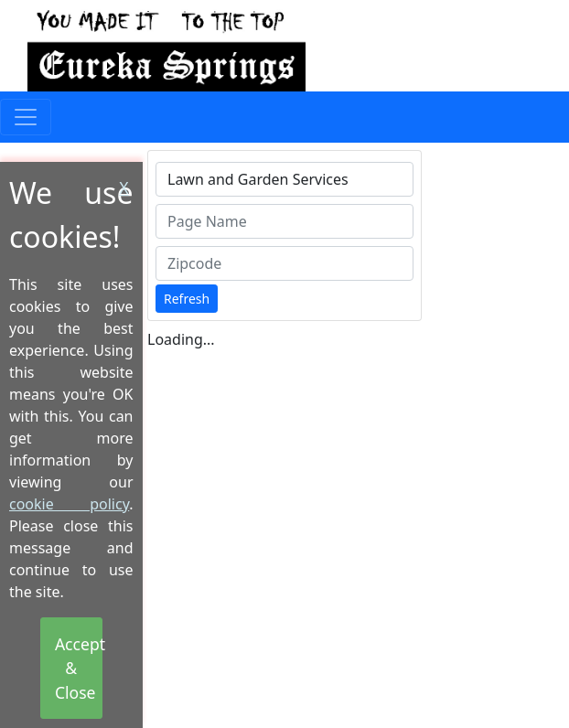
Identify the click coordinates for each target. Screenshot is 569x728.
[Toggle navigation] (26, 117)
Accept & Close (79, 668)
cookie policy (69, 504)
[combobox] (284, 179)
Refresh (187, 299)
